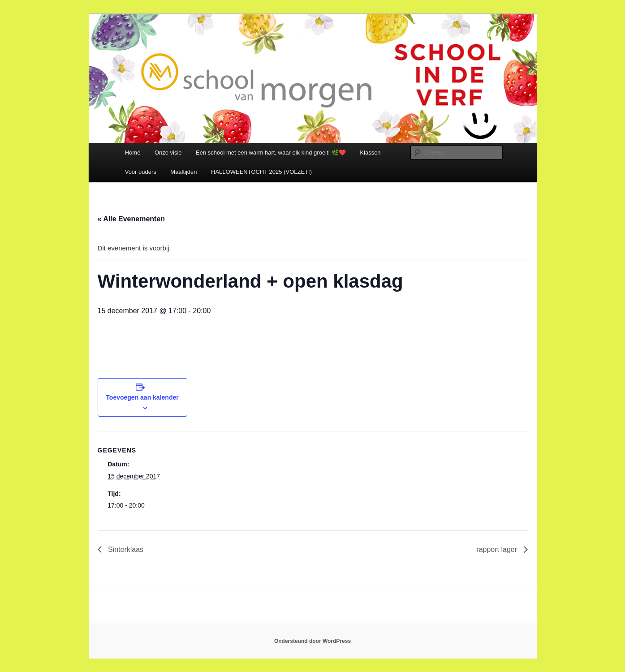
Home (133, 153)
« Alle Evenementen (131, 219)
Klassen (370, 153)
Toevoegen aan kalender (142, 397)
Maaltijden (183, 172)
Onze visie (168, 153)
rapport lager (498, 549)
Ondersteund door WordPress (312, 641)
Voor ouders (141, 172)
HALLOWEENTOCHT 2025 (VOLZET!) (261, 172)
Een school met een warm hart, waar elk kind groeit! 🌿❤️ (271, 153)
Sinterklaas (125, 549)
